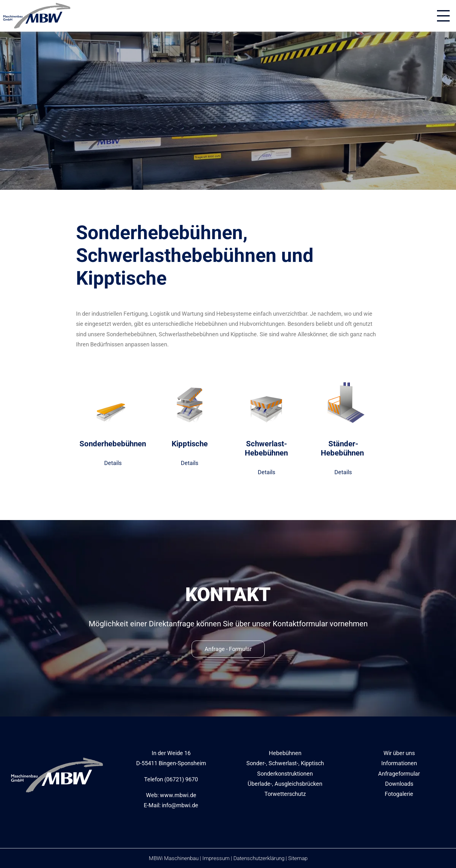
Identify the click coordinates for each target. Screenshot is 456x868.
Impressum (216, 858)
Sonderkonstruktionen (285, 774)
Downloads (399, 784)
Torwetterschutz (285, 794)
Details (113, 463)
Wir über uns (399, 753)
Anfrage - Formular (228, 649)
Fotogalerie (399, 794)
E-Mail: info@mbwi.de (171, 805)
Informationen (399, 763)
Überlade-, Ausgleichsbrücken (285, 784)
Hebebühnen (285, 753)
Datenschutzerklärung (259, 858)
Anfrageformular (399, 774)
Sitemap (298, 858)
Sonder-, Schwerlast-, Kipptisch (285, 763)
